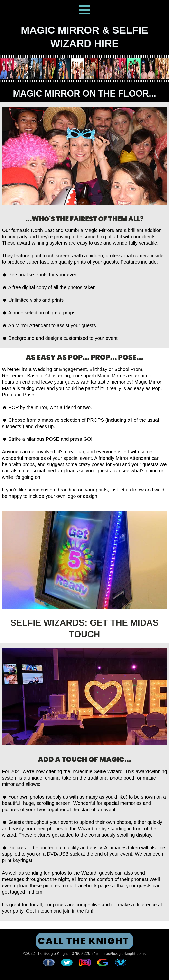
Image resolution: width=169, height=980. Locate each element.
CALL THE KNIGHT (84, 941)
